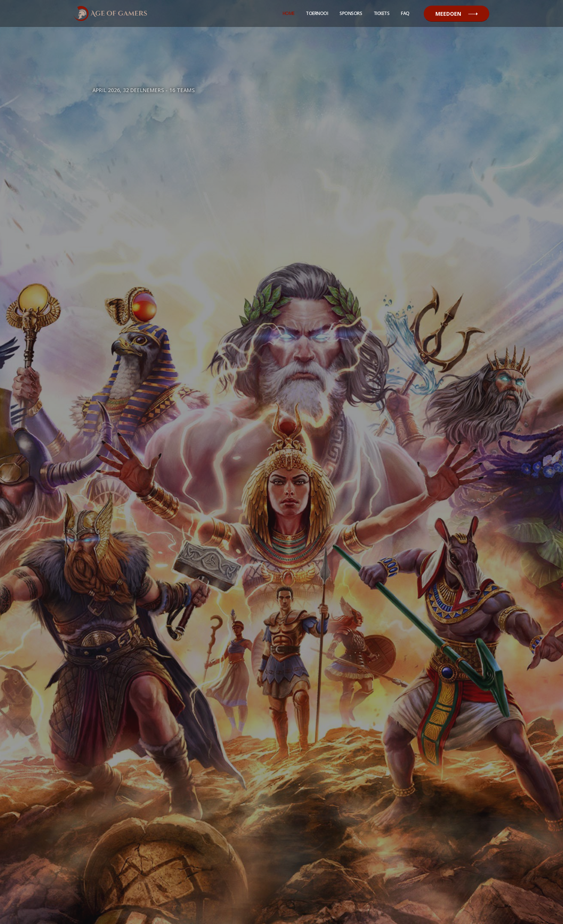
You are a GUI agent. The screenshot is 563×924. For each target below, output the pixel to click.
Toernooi (317, 13)
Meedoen (457, 14)
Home (289, 13)
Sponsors (351, 13)
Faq (405, 13)
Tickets (382, 13)
